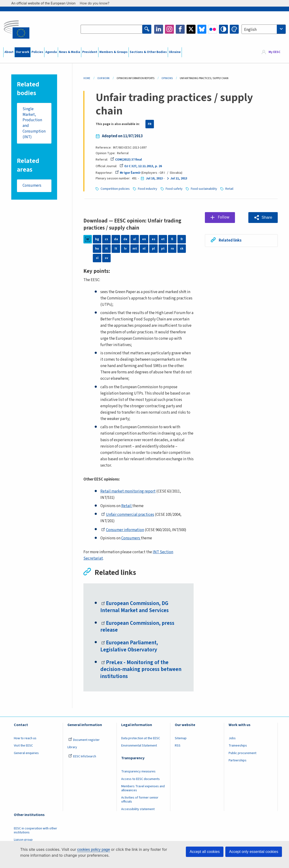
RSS (178, 746)
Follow (224, 217)
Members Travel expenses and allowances (143, 788)
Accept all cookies (205, 852)
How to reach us (25, 738)
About (9, 52)
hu (97, 249)
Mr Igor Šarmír (128, 173)
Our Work (103, 78)
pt (163, 249)
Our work (23, 52)
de (125, 239)
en (144, 239)
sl (97, 258)
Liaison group (23, 840)
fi (172, 239)
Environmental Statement (139, 746)
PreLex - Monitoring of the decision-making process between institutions (141, 670)
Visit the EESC (23, 746)
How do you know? (97, 3)
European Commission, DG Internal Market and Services (135, 607)
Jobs (232, 738)
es (154, 239)
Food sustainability (204, 189)
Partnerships (238, 760)
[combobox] (264, 29)
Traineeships (238, 746)
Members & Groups (113, 52)
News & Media (70, 52)
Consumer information (123, 530)
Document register (84, 740)
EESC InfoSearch (82, 756)
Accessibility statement (138, 809)
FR (150, 124)
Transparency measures (138, 771)
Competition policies (115, 189)
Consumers (32, 186)
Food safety (174, 189)
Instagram (169, 29)
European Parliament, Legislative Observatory (129, 646)
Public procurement (242, 753)
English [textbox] (250, 30)
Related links (230, 240)
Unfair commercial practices (128, 515)
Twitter (191, 29)
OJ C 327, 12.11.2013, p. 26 (141, 166)
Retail (229, 189)
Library (72, 747)
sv (106, 258)
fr (182, 239)
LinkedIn (159, 29)
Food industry (148, 189)
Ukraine (175, 52)
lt (116, 249)
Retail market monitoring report (128, 491)
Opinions (167, 78)
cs (106, 239)
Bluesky (202, 29)
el (135, 239)
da (116, 239)
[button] (263, 218)
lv (125, 249)
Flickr (213, 29)
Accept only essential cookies (254, 852)
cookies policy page (94, 850)
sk (182, 249)
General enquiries (26, 753)
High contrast (223, 29)
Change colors (234, 29)
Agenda (51, 52)
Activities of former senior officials (140, 800)
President (90, 52)
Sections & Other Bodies (148, 52)
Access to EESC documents (141, 779)
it (107, 249)
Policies (37, 52)
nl (144, 249)
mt (135, 249)
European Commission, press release (137, 627)
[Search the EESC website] (111, 29)
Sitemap (181, 738)
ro (172, 249)
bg (97, 239)
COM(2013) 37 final (126, 160)
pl (153, 249)
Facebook (180, 29)
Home (87, 78)
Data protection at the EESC (141, 738)
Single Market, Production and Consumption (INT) (34, 123)
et (163, 239)
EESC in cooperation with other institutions (35, 830)
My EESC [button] (274, 52)
